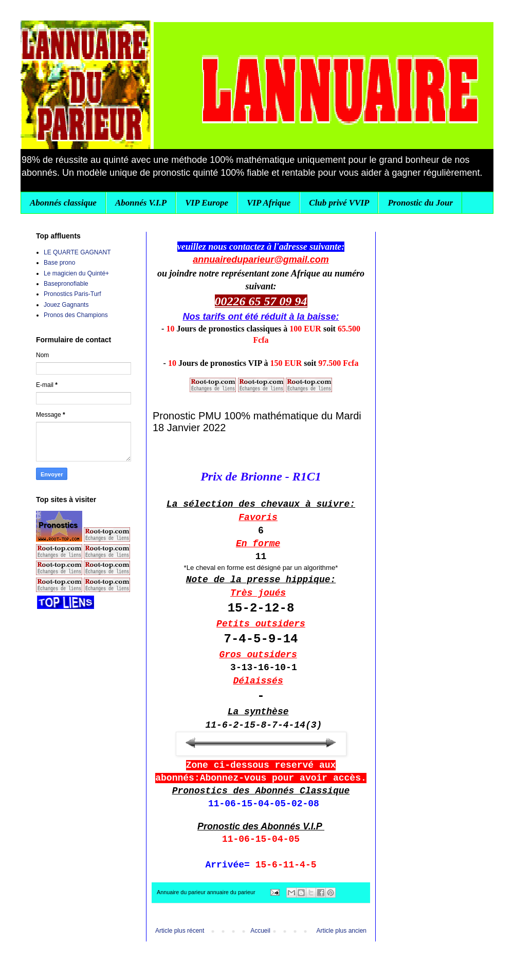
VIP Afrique (269, 203)
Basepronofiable (66, 284)
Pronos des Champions (76, 315)
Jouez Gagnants (66, 305)
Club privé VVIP (339, 203)
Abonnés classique (63, 203)
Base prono (59, 263)
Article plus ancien (342, 931)
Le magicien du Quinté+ (76, 273)
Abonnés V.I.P (141, 203)
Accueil (260, 931)
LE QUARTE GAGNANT (77, 252)
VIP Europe (207, 203)
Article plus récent (180, 931)
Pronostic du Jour (420, 203)
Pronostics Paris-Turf (72, 294)
